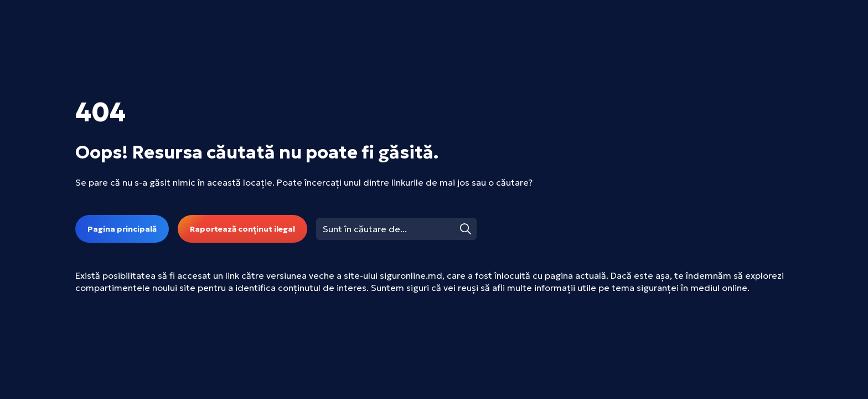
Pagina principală (122, 229)
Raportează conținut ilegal (242, 229)
